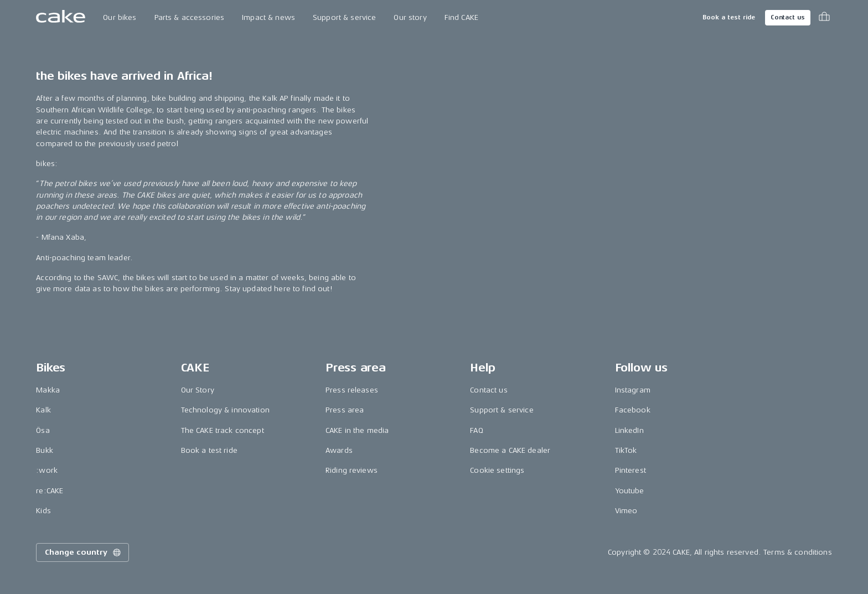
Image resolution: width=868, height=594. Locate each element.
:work (47, 470)
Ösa (43, 430)
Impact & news (268, 17)
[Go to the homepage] (61, 18)
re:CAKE (50, 491)
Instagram (633, 390)
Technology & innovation (225, 410)
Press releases (352, 390)
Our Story (198, 390)
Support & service (344, 17)
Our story (410, 17)
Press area (345, 410)
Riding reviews (352, 470)
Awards (339, 450)
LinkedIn (629, 430)
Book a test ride (729, 17)
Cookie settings (497, 470)
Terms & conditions (798, 552)
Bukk (45, 450)
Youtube (630, 491)
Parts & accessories (190, 17)
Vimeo (626, 511)
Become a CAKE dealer (510, 450)
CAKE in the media (357, 430)
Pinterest (631, 470)
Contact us (788, 17)
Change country (84, 552)
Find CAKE (461, 17)
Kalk (43, 410)
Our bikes (120, 17)
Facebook (633, 410)
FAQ (476, 430)
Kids (43, 511)
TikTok (626, 450)
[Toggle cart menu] (824, 18)
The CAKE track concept (223, 430)
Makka (48, 390)
